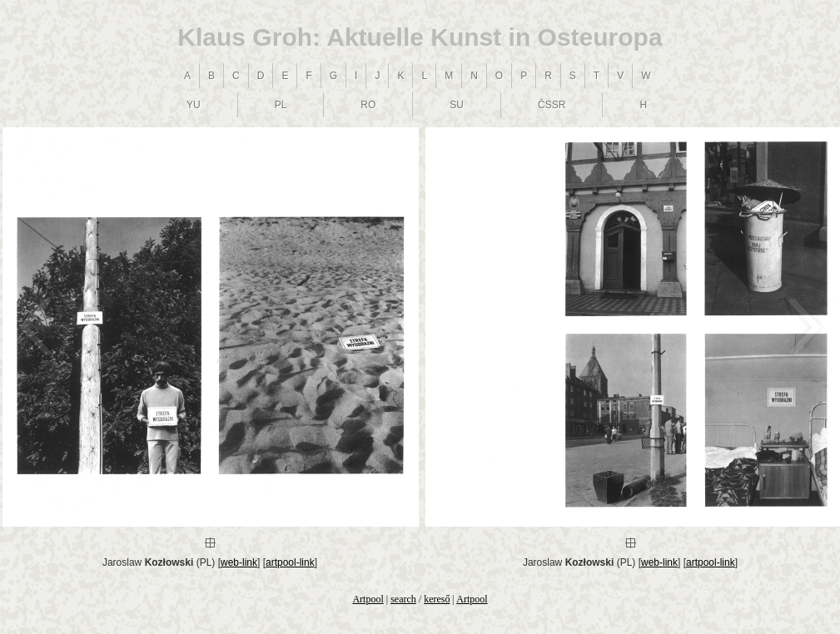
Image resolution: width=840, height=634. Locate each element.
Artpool (368, 599)
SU (457, 105)
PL (281, 105)
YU (194, 105)
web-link (239, 562)
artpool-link (290, 562)
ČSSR (552, 105)
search (403, 599)
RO (368, 105)
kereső (437, 599)
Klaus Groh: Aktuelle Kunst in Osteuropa (420, 37)
